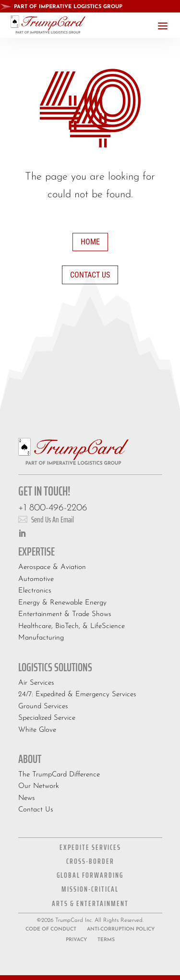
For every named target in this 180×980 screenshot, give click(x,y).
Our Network (39, 786)
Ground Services (43, 707)
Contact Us (90, 275)
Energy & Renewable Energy (62, 603)
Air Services (36, 683)
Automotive (36, 579)
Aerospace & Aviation (52, 567)
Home (90, 242)
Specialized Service (47, 718)
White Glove (37, 730)
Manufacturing (41, 638)
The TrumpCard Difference (59, 775)
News (27, 798)
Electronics (35, 591)
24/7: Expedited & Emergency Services (77, 695)
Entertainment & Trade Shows (65, 614)
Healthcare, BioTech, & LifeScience (72, 626)
